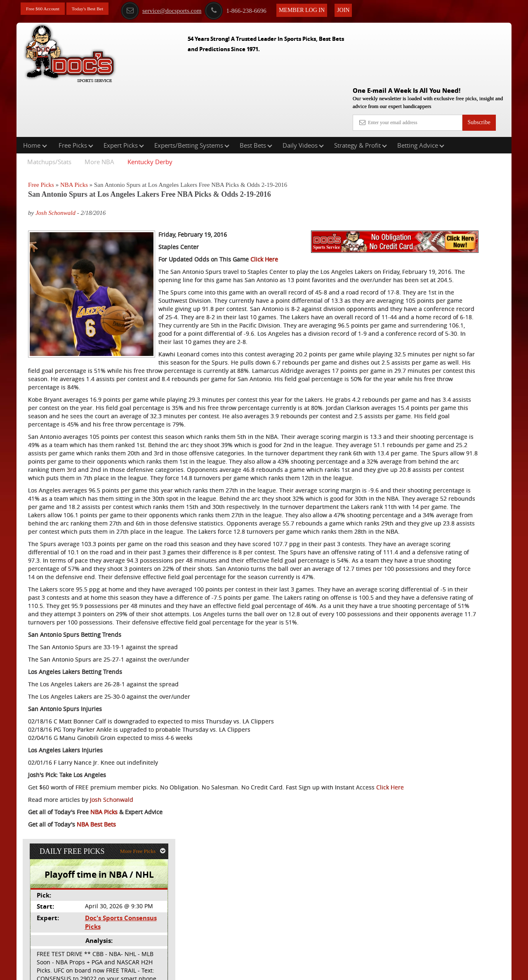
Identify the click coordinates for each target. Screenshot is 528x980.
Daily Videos (303, 92)
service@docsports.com (181, 9)
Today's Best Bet (99, 9)
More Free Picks (476, 137)
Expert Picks (124, 92)
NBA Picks (74, 132)
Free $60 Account (47, 9)
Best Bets (256, 92)
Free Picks (76, 92)
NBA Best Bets (96, 941)
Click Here (264, 235)
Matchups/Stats (49, 109)
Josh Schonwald (55, 160)
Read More (477, 275)
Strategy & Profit (361, 92)
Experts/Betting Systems (192, 92)
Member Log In (322, 9)
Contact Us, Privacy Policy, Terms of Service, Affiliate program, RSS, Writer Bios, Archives (310, 969)
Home (35, 92)
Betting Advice (421, 92)
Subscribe (479, 63)
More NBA (99, 109)
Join (363, 9)
